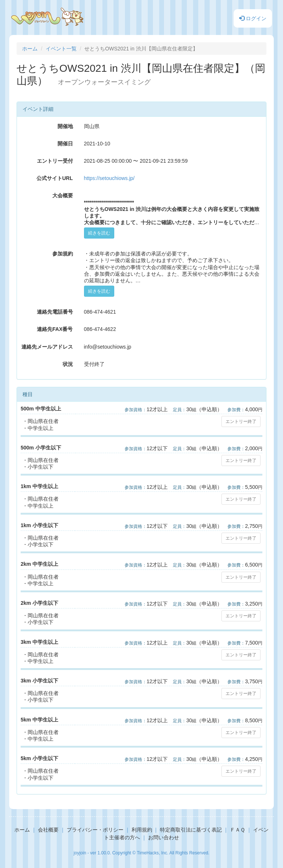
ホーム (30, 49)
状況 (68, 364)
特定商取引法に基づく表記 (191, 830)
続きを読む (99, 233)
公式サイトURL (55, 178)
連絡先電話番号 (55, 312)
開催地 (65, 126)
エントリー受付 (55, 161)
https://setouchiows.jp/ (109, 178)
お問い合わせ (164, 837)
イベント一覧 (61, 49)
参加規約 (63, 254)
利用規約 (142, 830)
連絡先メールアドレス (47, 347)
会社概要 (48, 830)
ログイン (253, 18)
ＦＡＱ (237, 830)
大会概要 (63, 195)
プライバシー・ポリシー (95, 830)
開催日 (65, 144)
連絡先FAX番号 (55, 329)
